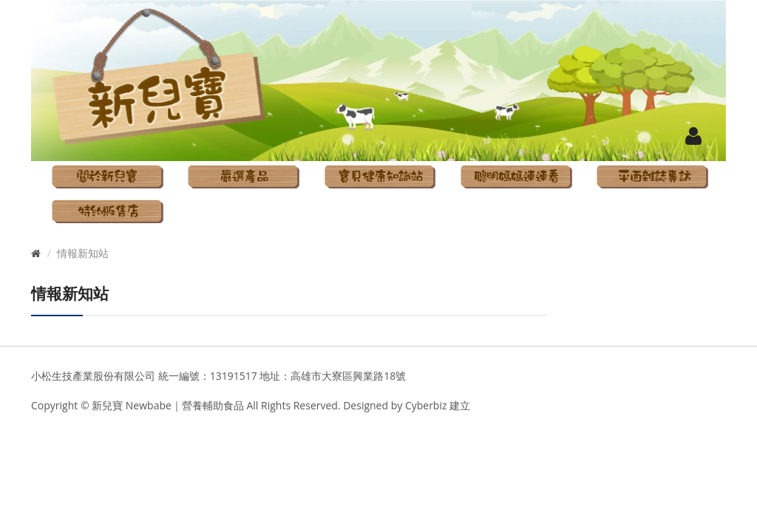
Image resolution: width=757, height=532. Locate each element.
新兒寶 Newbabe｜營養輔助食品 (168, 405)
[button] (693, 135)
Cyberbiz (424, 405)
